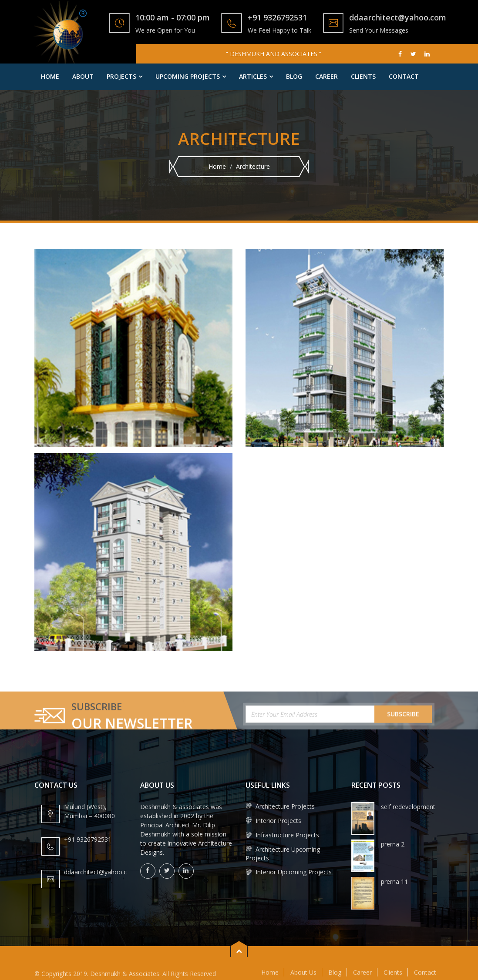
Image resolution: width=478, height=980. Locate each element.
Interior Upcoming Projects (289, 872)
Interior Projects (273, 821)
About (83, 76)
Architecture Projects (280, 806)
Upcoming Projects (188, 76)
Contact (404, 76)
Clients (363, 76)
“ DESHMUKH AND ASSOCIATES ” (274, 54)
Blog (294, 76)
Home (50, 76)
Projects (121, 76)
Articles (253, 76)
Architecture (253, 166)
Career (327, 76)
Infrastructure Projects (282, 835)
